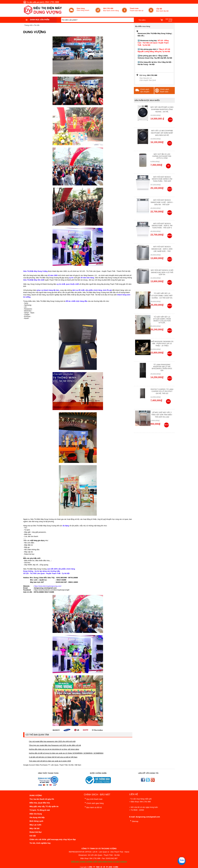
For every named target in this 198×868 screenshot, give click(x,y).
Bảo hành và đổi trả (93, 807)
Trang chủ (28, 25)
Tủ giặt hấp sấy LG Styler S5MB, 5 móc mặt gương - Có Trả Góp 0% (162, 296)
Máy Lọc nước (35, 825)
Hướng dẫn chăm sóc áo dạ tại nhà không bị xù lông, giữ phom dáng (54, 749)
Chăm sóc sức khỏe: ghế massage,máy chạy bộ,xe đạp (53, 839)
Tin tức (37, 25)
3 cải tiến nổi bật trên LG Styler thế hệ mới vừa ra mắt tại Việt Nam (53, 757)
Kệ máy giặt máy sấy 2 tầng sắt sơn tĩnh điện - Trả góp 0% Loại (162, 415)
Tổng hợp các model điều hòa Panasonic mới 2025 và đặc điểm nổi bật (55, 745)
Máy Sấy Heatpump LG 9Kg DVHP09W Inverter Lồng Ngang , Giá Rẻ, (162, 109)
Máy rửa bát (34, 828)
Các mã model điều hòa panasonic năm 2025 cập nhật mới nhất (52, 741)
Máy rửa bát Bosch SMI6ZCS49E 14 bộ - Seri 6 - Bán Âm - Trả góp (162, 202)
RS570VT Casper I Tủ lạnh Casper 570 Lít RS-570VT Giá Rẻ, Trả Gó (162, 391)
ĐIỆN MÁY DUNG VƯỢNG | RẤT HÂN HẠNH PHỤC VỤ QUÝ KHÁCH (99, 862)
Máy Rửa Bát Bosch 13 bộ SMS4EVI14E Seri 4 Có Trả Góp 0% (162, 272)
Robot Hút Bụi (36, 832)
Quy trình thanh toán (93, 799)
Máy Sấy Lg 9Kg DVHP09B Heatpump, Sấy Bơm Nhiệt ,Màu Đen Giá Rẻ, (162, 133)
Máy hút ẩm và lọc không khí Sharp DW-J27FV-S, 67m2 (162, 156)
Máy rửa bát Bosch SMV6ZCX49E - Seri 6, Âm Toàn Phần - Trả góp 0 (162, 226)
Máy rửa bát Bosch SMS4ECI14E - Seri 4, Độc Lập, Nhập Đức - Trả (162, 249)
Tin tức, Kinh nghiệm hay (40, 843)
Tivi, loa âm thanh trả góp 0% (42, 799)
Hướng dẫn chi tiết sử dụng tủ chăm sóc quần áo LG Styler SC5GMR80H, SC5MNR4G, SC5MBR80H (66, 753)
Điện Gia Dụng (36, 814)
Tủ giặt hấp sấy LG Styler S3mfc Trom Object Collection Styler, (162, 320)
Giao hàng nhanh (83, 9)
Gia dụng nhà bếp (37, 817)
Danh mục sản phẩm (40, 20)
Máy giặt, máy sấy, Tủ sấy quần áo (44, 806)
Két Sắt (33, 836)
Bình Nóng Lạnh (36, 821)
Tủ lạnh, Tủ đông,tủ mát (40, 810)
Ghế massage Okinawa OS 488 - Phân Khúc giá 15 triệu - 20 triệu (162, 344)
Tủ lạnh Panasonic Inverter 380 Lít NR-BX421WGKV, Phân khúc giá (162, 368)
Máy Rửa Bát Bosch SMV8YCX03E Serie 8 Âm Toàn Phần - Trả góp (162, 179)
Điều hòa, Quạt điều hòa (40, 803)
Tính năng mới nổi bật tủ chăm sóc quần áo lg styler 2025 (50, 761)
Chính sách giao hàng (94, 803)
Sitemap (134, 821)
